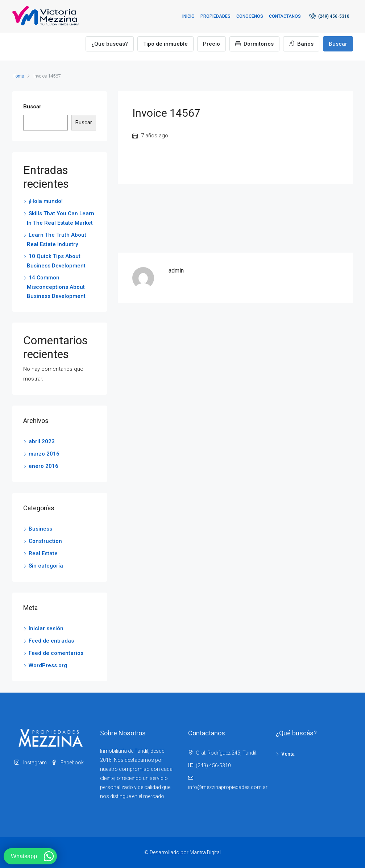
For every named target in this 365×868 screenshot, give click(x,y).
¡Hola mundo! (46, 201)
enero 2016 (43, 466)
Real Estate (43, 553)
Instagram (31, 763)
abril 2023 (42, 441)
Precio (211, 44)
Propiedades (215, 16)
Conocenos (250, 16)
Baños (301, 44)
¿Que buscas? (110, 44)
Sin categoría (46, 566)
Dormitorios (254, 44)
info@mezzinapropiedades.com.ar (228, 787)
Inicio (188, 16)
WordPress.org (48, 665)
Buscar (338, 44)
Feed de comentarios (56, 653)
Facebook (68, 763)
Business (40, 529)
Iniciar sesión (46, 628)
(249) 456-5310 (329, 16)
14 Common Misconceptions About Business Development (56, 287)
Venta (288, 754)
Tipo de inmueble (165, 44)
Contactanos (285, 16)
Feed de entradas (51, 641)
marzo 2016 (44, 454)
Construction (45, 541)
